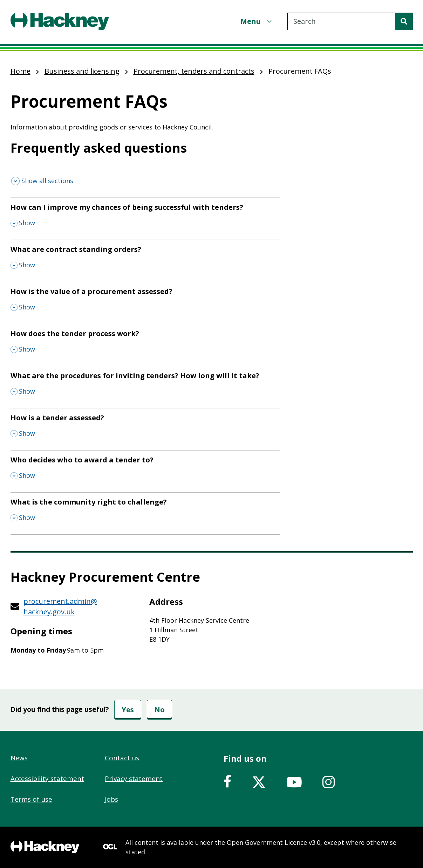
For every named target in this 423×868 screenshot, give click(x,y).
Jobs (111, 799)
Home (21, 71)
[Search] (404, 21)
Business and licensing (82, 71)
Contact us (122, 758)
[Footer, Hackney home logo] (45, 847)
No (159, 710)
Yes (128, 710)
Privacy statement (134, 779)
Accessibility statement (47, 779)
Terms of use (31, 799)
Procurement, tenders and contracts (194, 71)
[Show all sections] (42, 181)
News (19, 758)
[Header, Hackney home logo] (60, 21)
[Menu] (257, 21)
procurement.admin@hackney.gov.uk (60, 606)
